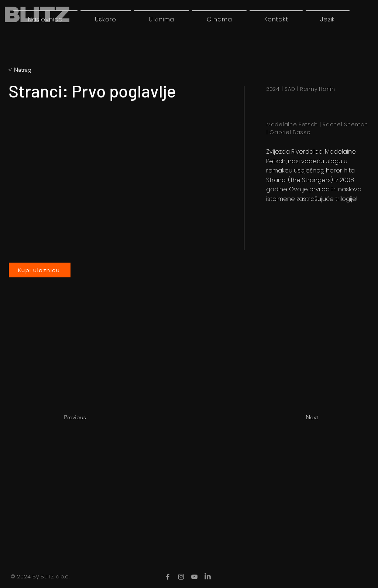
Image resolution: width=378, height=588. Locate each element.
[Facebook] (168, 577)
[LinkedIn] (208, 577)
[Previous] (88, 417)
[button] (328, 19)
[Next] (300, 417)
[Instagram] (181, 577)
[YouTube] (194, 577)
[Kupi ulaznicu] (40, 270)
